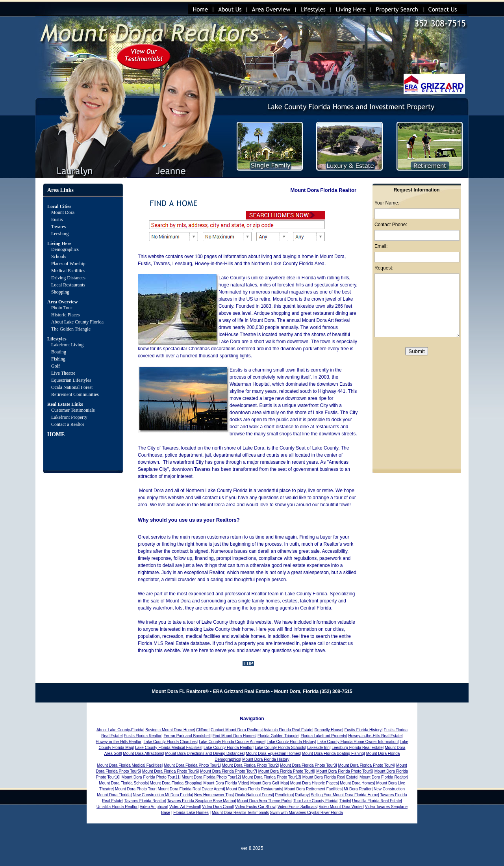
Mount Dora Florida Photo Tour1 (192, 765)
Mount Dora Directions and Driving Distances (204, 754)
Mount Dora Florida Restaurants (254, 789)
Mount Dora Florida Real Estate (330, 777)
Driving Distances (68, 278)
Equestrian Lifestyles (71, 380)
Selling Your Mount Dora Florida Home (344, 795)
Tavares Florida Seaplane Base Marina (201, 801)
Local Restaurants (68, 285)
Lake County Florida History (291, 742)
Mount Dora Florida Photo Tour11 (150, 777)
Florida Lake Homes (191, 813)
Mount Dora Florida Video (226, 783)
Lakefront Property (69, 417)
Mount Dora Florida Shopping (176, 783)
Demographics (65, 249)
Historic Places (65, 315)
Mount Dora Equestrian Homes (273, 754)
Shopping (60, 292)
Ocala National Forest (72, 387)
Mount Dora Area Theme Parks (264, 801)
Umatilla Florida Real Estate (376, 801)
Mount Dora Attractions (143, 754)
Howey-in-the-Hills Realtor (119, 742)
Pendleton (284, 795)
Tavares (58, 227)
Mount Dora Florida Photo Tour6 (170, 771)
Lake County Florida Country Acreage (232, 742)
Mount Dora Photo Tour (135, 789)
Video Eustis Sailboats (297, 807)
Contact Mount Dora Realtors (236, 730)
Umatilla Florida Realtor (117, 807)
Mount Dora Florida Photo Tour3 (308, 765)
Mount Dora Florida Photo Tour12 (211, 777)
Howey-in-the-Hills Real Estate (375, 736)
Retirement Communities (75, 394)
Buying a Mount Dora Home (170, 730)
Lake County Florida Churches (170, 742)
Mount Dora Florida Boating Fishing (333, 754)
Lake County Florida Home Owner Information (358, 742)
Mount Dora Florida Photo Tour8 (286, 771)
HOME (56, 434)
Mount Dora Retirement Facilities (313, 789)
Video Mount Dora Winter (341, 807)
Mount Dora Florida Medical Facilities (129, 765)
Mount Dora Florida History (266, 759)
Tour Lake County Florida (315, 801)
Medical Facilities (68, 271)
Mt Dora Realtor (358, 789)
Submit (416, 351)
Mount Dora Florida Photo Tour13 (271, 777)
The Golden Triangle (71, 329)
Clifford (202, 730)
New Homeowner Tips (213, 795)
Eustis (57, 219)
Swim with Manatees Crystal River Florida (307, 813)
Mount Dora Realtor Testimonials (240, 813)
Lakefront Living (67, 345)
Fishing (58, 359)
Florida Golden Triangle (278, 736)
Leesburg (60, 234)
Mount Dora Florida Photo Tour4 (366, 765)
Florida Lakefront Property (323, 736)
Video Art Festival (185, 807)
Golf (56, 366)
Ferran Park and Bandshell (187, 736)
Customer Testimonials (73, 410)
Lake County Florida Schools (280, 748)
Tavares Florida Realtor (145, 801)
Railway (302, 795)
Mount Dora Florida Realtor (383, 777)
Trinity (345, 801)
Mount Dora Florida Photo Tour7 (228, 771)
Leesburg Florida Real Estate (357, 748)
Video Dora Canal (218, 807)
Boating (59, 352)
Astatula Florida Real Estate (288, 730)
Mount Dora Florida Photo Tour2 (250, 765)
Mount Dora (63, 212)
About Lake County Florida (77, 322)
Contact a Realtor (68, 424)
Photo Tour (62, 308)
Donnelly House (329, 730)
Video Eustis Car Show (255, 807)
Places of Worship (68, 264)
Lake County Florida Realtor (228, 748)
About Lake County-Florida (120, 730)
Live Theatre (63, 373)
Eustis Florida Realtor (143, 736)
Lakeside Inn (318, 748)
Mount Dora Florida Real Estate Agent (191, 789)
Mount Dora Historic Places (314, 783)
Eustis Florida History (363, 730)
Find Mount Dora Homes (234, 736)
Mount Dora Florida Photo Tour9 (344, 771)
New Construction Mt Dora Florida (162, 795)
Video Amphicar (154, 807)
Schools (59, 256)
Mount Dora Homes (357, 783)
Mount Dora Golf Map (269, 783)
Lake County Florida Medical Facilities (168, 748)
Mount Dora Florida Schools (123, 783)
